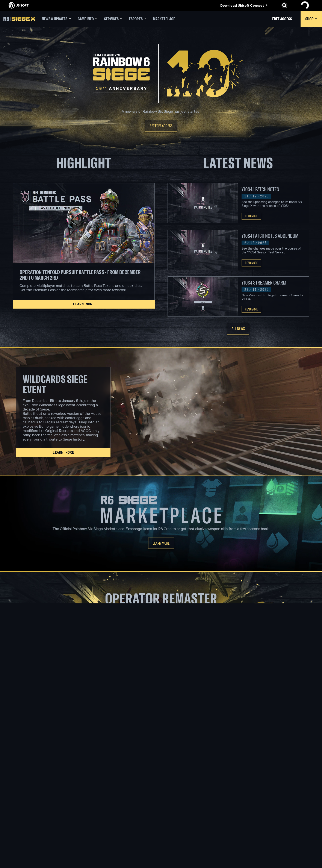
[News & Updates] (57, 19)
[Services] (113, 19)
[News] (35, 804)
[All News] (238, 329)
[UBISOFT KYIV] (105, 810)
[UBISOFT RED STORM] (105, 815)
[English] (284, 767)
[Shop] (311, 19)
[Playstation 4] (161, 810)
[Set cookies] (17, 837)
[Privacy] (35, 824)
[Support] (35, 810)
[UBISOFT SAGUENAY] (105, 825)
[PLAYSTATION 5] (161, 805)
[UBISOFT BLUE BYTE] (105, 800)
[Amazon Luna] (161, 820)
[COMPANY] (35, 797)
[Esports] (138, 19)
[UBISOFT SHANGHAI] (105, 830)
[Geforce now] (217, 790)
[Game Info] (88, 19)
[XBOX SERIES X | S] (161, 795)
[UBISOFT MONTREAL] (105, 790)
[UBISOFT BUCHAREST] (105, 805)
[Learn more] (84, 304)
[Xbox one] (161, 800)
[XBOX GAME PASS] (161, 790)
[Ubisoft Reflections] (105, 820)
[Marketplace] (164, 19)
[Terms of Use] (35, 829)
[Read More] (251, 216)
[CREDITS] (105, 839)
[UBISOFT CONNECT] (35, 790)
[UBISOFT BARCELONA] (105, 795)
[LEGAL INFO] (35, 833)
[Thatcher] (161, 712)
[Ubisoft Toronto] (105, 835)
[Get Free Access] (161, 126)
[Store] (35, 784)
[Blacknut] (217, 795)
